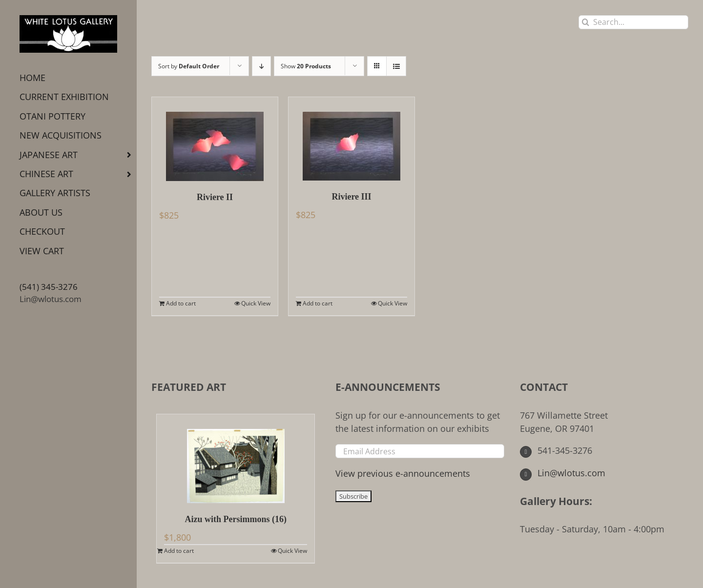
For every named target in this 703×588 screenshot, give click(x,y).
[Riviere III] (351, 139)
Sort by (189, 66)
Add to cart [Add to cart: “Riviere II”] (181, 303)
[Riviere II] (215, 139)
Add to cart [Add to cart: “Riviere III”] (318, 303)
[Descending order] (261, 66)
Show (306, 66)
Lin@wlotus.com (51, 299)
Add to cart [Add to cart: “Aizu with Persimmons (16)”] (179, 551)
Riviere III (351, 197)
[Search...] (633, 22)
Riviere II (215, 197)
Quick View (256, 303)
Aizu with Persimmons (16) (235, 519)
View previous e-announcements (403, 473)
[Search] (586, 22)
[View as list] (396, 66)
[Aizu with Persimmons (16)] (236, 459)
